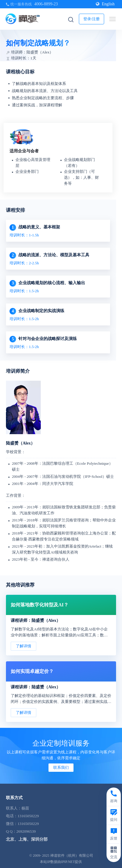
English (105, 4)
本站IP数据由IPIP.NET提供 (61, 862)
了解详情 (24, 646)
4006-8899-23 (46, 4)
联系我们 (61, 767)
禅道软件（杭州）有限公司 (72, 856)
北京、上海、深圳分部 (27, 839)
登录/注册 (92, 19)
